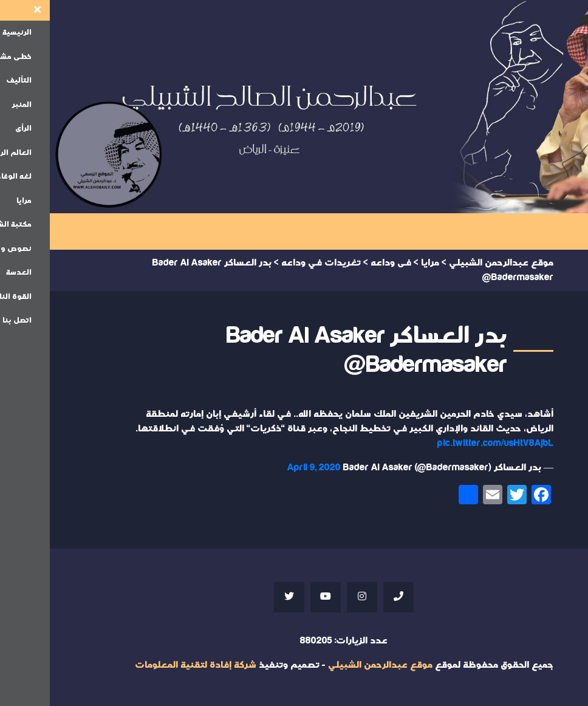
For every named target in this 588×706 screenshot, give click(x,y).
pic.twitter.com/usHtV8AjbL (446, 443)
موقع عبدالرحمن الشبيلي (330, 665)
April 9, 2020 (264, 468)
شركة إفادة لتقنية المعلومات (146, 665)
